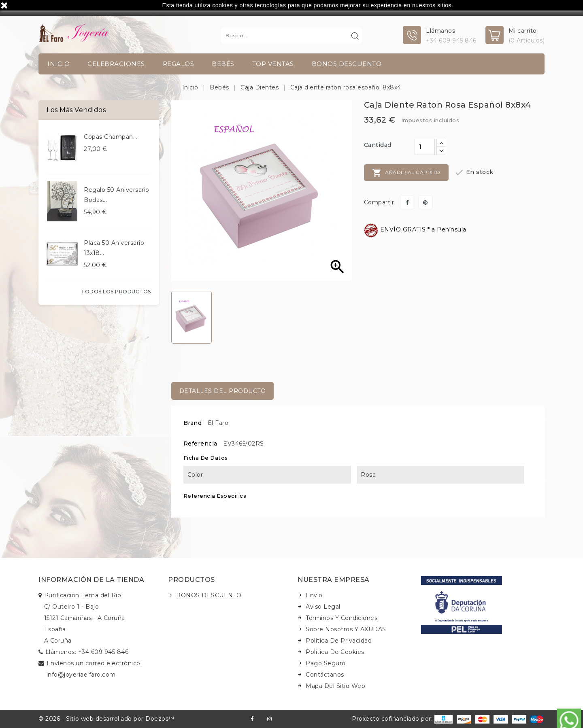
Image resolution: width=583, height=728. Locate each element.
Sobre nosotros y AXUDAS (346, 629)
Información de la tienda (91, 580)
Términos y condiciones (342, 618)
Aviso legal (323, 607)
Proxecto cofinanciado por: (402, 719)
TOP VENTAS (273, 64)
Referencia (200, 444)
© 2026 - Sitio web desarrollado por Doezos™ (106, 719)
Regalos (179, 64)
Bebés (223, 64)
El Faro (218, 423)
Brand (193, 423)
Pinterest (425, 202)
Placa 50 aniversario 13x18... (114, 248)
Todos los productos (116, 292)
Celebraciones (116, 64)
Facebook (252, 719)
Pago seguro (326, 663)
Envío (314, 595)
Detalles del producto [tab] (223, 391)
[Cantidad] (425, 147)
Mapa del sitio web (335, 686)
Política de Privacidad (339, 641)
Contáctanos (325, 675)
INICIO (59, 64)
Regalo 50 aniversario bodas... (117, 195)
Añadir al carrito (406, 173)
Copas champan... (111, 137)
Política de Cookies (335, 652)
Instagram (269, 719)
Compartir (407, 202)
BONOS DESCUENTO (347, 64)
